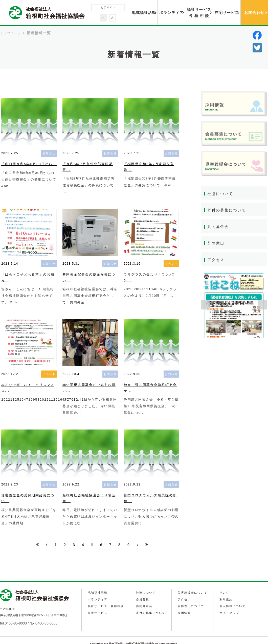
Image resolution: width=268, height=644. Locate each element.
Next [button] (262, 306)
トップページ (11, 33)
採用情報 (185, 604)
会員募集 (143, 592)
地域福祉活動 (144, 13)
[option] (234, 306)
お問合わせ (254, 13)
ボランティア (171, 13)
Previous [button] (206, 306)
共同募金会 (219, 227)
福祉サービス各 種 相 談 (199, 13)
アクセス (216, 260)
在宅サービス (227, 13)
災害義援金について (194, 586)
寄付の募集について (228, 210)
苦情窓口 (216, 244)
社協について (221, 194)
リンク (226, 586)
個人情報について (235, 598)
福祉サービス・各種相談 (106, 598)
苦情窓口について (192, 598)
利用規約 (228, 592)
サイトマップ (231, 604)
